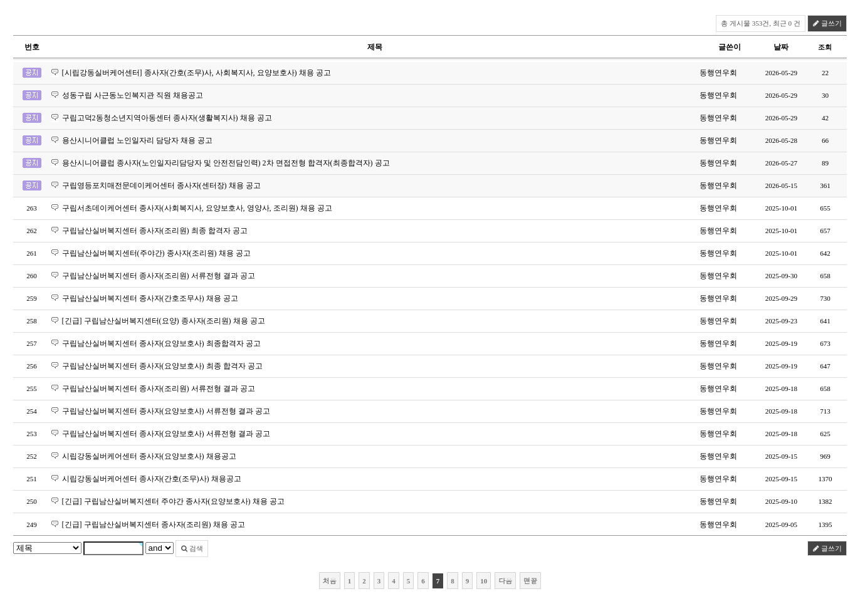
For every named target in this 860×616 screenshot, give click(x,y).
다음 (505, 581)
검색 (192, 548)
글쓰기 (827, 23)
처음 (330, 581)
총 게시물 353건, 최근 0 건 (761, 23)
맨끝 (530, 581)
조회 (825, 47)
